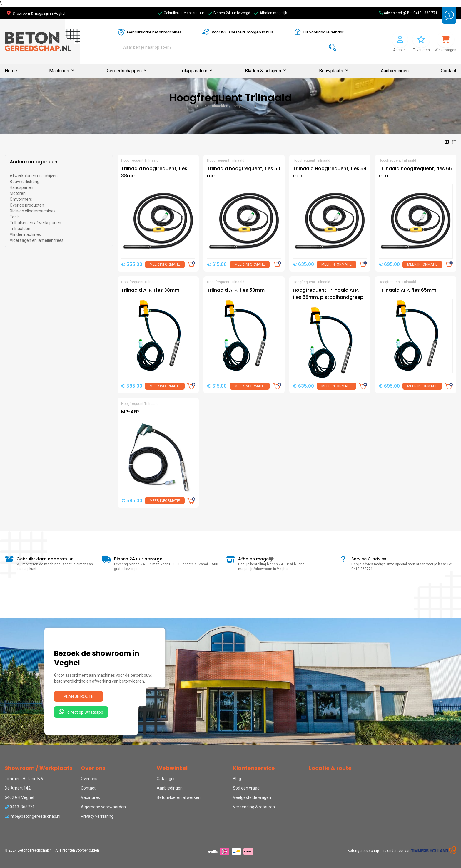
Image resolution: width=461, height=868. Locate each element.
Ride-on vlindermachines (33, 211)
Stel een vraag (246, 788)
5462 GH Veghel (19, 797)
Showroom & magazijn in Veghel (36, 14)
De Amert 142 (18, 788)
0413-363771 (20, 807)
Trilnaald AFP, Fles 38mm (150, 290)
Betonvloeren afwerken (179, 797)
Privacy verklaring (97, 816)
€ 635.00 (303, 264)
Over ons (89, 779)
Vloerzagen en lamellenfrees (37, 240)
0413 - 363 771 (425, 13)
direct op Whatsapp (81, 712)
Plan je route (78, 696)
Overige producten (27, 205)
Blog (237, 779)
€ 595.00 (132, 501)
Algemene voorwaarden (103, 807)
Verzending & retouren (254, 807)
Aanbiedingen (395, 71)
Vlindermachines (25, 234)
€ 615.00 (217, 264)
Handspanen (21, 187)
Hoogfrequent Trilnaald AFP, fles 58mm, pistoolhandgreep (328, 294)
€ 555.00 (132, 264)
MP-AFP (130, 412)
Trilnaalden (219, 106)
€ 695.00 (389, 264)
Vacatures (90, 797)
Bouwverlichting (25, 182)
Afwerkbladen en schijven (34, 176)
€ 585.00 (132, 386)
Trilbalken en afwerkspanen (35, 223)
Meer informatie (165, 264)
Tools (15, 217)
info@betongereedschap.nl (32, 816)
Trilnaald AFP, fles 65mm (407, 290)
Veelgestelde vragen (252, 797)
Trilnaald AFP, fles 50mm (236, 290)
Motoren (18, 193)
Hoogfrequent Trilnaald (250, 106)
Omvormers (21, 199)
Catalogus (166, 779)
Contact (449, 71)
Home (11, 71)
